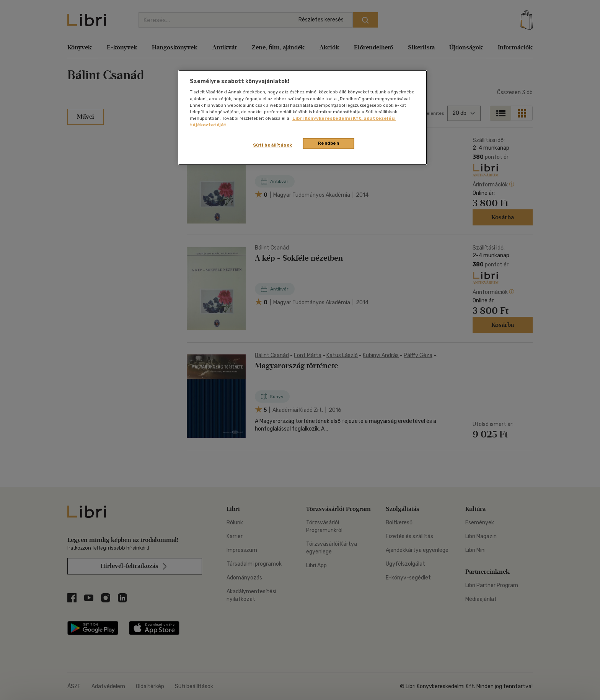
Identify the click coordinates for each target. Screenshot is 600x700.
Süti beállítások (273, 145)
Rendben (329, 143)
